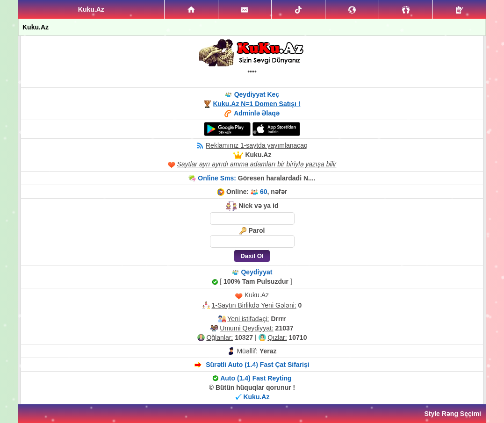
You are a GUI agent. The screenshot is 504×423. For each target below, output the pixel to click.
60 (264, 192)
